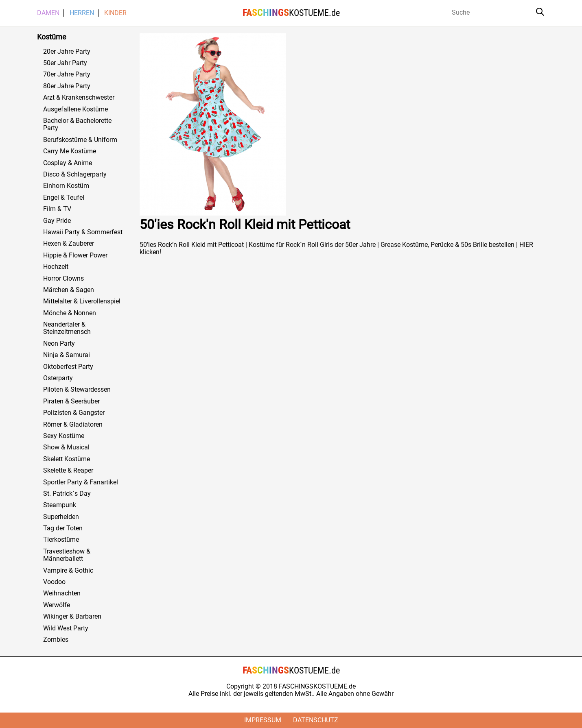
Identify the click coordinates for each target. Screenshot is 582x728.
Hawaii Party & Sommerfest (83, 232)
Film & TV (57, 209)
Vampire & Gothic (68, 571)
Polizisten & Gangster (74, 413)
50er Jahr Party (65, 63)
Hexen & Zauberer (69, 244)
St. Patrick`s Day (67, 494)
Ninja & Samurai (67, 355)
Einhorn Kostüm (66, 186)
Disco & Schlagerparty (75, 174)
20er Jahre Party (67, 52)
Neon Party (59, 344)
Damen (48, 13)
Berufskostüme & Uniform (80, 140)
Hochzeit (56, 267)
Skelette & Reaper (68, 471)
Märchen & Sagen (69, 290)
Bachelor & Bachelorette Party (77, 124)
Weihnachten (62, 593)
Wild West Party (66, 628)
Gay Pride (57, 221)
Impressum (263, 720)
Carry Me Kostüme (70, 151)
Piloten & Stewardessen (77, 390)
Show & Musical (66, 447)
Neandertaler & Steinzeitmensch (67, 328)
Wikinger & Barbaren (72, 617)
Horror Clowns (63, 279)
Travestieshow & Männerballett (67, 555)
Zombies (56, 640)
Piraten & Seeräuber (71, 401)
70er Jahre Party (67, 74)
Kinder (115, 13)
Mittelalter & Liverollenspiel (82, 301)
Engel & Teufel (64, 198)
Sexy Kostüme (64, 436)
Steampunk (60, 505)
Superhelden (61, 517)
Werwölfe (57, 605)
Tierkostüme (61, 540)
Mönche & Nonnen (70, 313)
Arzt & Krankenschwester (79, 98)
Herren (82, 13)
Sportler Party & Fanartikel (81, 482)
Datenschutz (316, 720)
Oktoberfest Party (68, 367)
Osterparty (58, 378)
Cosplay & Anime (68, 163)
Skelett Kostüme (67, 459)
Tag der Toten (63, 528)
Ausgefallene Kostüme (75, 109)
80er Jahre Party (67, 86)
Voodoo (54, 582)
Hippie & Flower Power (75, 255)
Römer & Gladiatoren (73, 425)
